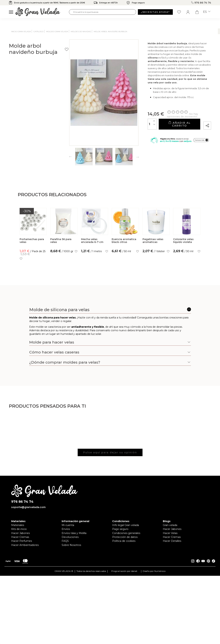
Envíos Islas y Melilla (74, 608)
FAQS (65, 616)
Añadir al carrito (165, 118)
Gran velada (170, 600)
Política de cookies (124, 616)
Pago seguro (120, 604)
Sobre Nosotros (71, 620)
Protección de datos (125, 612)
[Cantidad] (123, 118)
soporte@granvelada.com (28, 582)
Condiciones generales (126, 608)
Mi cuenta (68, 600)
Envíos (66, 604)
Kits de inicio (19, 604)
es (207, 12)
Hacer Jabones (20, 608)
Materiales (18, 600)
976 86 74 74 (202, 3)
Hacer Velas (170, 608)
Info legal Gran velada (126, 600)
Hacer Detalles (172, 616)
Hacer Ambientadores (25, 620)
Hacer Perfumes (22, 616)
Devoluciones (70, 612)
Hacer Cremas (20, 612)
